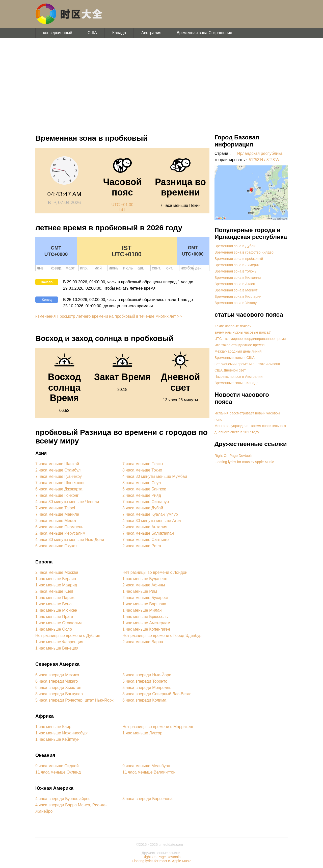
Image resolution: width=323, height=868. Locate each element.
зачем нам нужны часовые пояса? (243, 332)
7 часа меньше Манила (57, 514)
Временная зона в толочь (235, 271)
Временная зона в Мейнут (236, 290)
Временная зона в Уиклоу (236, 303)
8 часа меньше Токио (142, 470)
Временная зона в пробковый (239, 259)
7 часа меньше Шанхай (57, 464)
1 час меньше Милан (142, 610)
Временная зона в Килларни (238, 296)
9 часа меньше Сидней (57, 766)
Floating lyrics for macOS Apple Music (244, 462)
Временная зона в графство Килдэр (244, 252)
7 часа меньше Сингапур (146, 502)
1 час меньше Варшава (144, 604)
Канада (119, 33)
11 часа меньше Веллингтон (149, 772)
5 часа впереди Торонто (145, 681)
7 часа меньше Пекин (143, 464)
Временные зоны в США (235, 358)
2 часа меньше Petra (142, 546)
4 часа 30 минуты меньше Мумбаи (155, 476)
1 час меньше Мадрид (56, 585)
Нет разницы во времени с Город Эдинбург (163, 636)
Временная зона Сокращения (204, 33)
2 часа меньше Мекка (56, 521)
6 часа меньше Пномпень (59, 527)
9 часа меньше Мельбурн (146, 766)
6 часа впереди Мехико (57, 675)
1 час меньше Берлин (56, 579)
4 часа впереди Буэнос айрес (63, 799)
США (92, 33)
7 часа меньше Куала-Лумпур (150, 514)
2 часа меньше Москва (57, 572)
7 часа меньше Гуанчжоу (59, 476)
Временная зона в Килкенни (238, 278)
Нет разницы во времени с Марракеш (158, 727)
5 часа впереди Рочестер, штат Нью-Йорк (74, 700)
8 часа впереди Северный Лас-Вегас (157, 694)
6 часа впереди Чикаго (57, 681)
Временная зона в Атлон (235, 284)
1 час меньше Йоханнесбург (62, 733)
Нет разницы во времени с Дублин (68, 636)
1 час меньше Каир (53, 727)
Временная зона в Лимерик (237, 265)
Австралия (151, 33)
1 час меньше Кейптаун (57, 739)
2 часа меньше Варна (143, 642)
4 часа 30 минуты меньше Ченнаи (67, 502)
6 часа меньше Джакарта (59, 489)
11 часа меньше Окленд (58, 772)
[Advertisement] (161, 83)
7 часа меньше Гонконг (57, 495)
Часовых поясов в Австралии (238, 377)
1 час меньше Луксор (142, 733)
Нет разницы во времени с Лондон (155, 572)
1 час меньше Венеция (57, 648)
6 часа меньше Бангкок (144, 489)
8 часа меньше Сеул (142, 483)
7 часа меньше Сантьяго (145, 540)
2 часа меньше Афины (144, 585)
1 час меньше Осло (54, 629)
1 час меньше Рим (140, 591)
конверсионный (58, 33)
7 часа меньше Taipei (55, 508)
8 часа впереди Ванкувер (59, 694)
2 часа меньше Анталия (145, 527)
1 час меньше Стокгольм (59, 623)
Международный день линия (238, 351)
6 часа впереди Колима (144, 700)
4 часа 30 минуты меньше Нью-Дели (70, 540)
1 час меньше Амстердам (146, 623)
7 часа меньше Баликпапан (148, 533)
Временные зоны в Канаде (236, 383)
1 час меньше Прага (54, 617)
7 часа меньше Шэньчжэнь (60, 483)
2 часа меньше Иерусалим (60, 533)
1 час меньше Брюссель (145, 617)
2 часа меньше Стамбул (58, 470)
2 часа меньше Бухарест (145, 598)
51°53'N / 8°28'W (264, 160)
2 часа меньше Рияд (142, 495)
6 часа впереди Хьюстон (58, 688)
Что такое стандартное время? (240, 345)
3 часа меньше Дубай (143, 508)
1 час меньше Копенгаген (146, 629)
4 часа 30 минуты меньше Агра (152, 521)
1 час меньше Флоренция (59, 642)
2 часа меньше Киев (54, 591)
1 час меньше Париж (55, 598)
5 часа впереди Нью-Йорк (147, 675)
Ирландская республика (260, 153)
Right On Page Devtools (233, 456)
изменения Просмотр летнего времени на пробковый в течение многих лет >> (109, 316)
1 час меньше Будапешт (145, 579)
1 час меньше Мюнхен (56, 610)
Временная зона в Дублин (236, 246)
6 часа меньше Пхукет (56, 546)
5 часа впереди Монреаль (147, 688)
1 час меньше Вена (53, 604)
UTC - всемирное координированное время (250, 339)
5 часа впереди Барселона (147, 799)
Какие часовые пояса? (233, 326)
